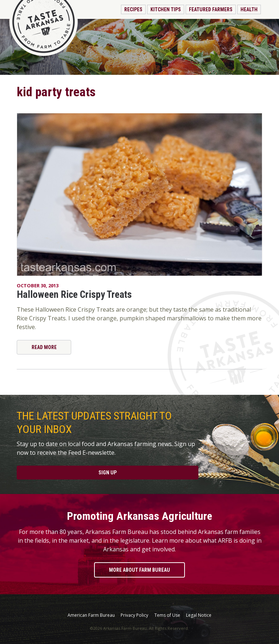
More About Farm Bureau (139, 570)
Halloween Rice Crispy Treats (74, 295)
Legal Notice (199, 615)
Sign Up (108, 473)
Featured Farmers (211, 9)
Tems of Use (167, 615)
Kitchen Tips (166, 9)
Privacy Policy (134, 615)
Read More (44, 347)
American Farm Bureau (91, 615)
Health (249, 9)
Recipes (133, 9)
